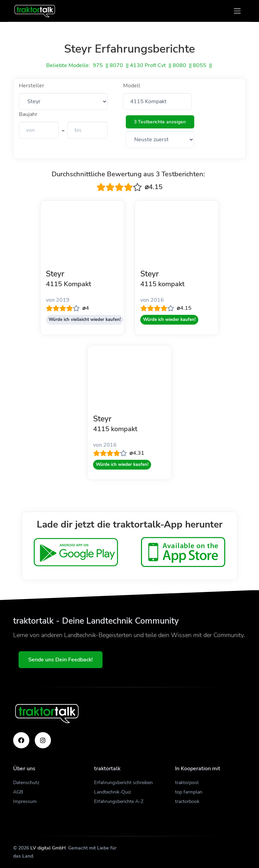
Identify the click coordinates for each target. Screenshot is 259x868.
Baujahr (28, 114)
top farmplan (189, 792)
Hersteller (32, 86)
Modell (132, 86)
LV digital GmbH (48, 848)
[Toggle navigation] (237, 11)
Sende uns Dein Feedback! (61, 660)
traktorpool (187, 783)
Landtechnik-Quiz (112, 792)
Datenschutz (26, 783)
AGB (18, 792)
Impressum (25, 801)
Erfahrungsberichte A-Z (119, 801)
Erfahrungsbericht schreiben (123, 783)
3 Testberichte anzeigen (160, 122)
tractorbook (187, 801)
